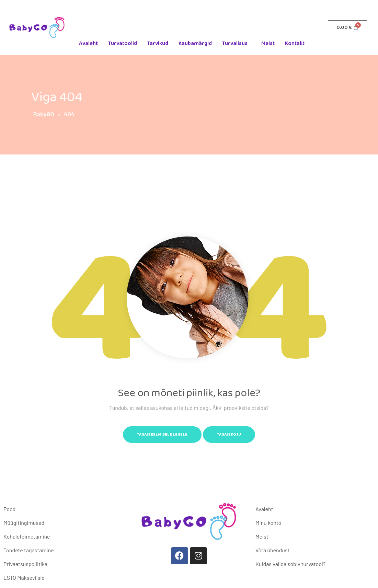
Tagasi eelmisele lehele (162, 434)
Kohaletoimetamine (27, 536)
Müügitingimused (24, 523)
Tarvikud (158, 43)
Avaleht (88, 43)
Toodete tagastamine (29, 550)
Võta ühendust (272, 550)
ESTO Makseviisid (24, 578)
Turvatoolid (123, 43)
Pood (9, 509)
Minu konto (268, 523)
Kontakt (295, 43)
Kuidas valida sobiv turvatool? (290, 564)
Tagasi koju (229, 434)
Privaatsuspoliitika (25, 564)
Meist (268, 43)
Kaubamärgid (195, 43)
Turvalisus (235, 43)
